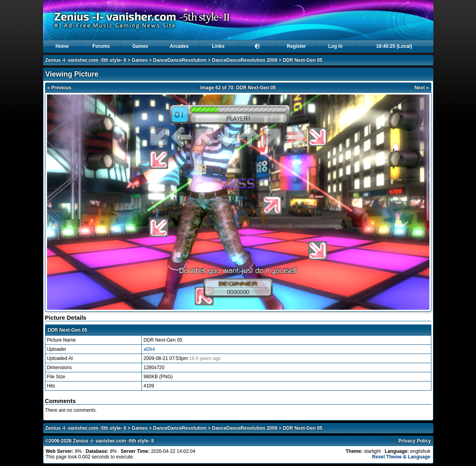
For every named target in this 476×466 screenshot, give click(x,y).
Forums (101, 46)
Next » (421, 88)
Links (218, 46)
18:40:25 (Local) (394, 46)
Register (296, 46)
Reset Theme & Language (401, 457)
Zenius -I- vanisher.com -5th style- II (86, 60)
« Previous (60, 88)
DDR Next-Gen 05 (303, 60)
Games (140, 46)
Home (62, 46)
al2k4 (149, 349)
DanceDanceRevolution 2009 (245, 60)
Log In (335, 46)
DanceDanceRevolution (180, 60)
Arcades (179, 46)
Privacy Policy (414, 441)
